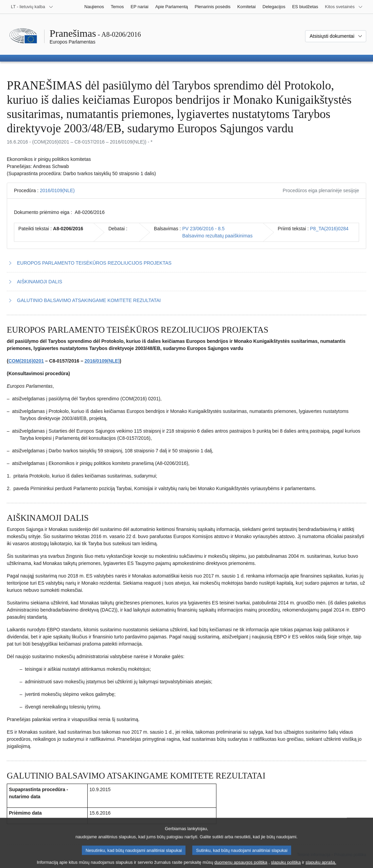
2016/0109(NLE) (57, 190)
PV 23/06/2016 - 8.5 (203, 229)
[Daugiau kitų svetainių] (344, 7)
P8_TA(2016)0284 (329, 229)
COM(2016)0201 (26, 361)
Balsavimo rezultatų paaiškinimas (217, 236)
